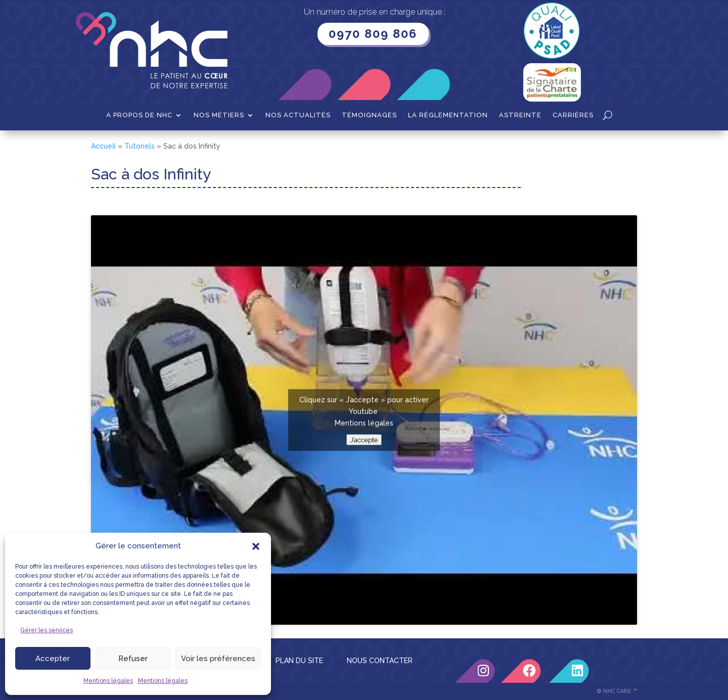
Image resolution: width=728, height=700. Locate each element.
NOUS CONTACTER (380, 661)
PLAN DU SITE (299, 661)
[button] (256, 546)
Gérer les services (47, 630)
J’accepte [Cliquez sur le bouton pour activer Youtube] (364, 440)
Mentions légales (108, 681)
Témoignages (369, 115)
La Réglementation (448, 115)
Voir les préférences (218, 659)
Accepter (53, 659)
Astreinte (520, 115)
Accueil (103, 146)
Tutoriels (140, 146)
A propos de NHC (139, 115)
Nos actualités (298, 115)
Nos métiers (219, 115)
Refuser (133, 659)
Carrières (573, 115)
